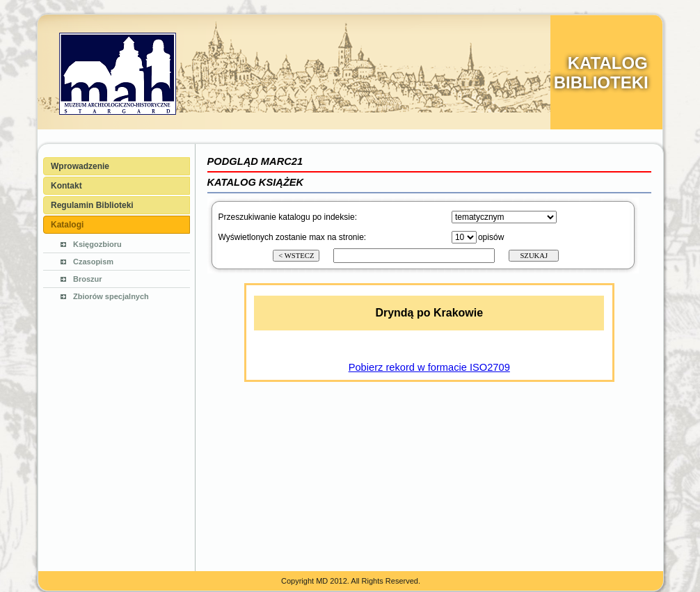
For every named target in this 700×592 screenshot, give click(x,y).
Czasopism (93, 262)
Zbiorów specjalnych (111, 296)
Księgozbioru (97, 244)
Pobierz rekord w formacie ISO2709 (429, 367)
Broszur (88, 279)
